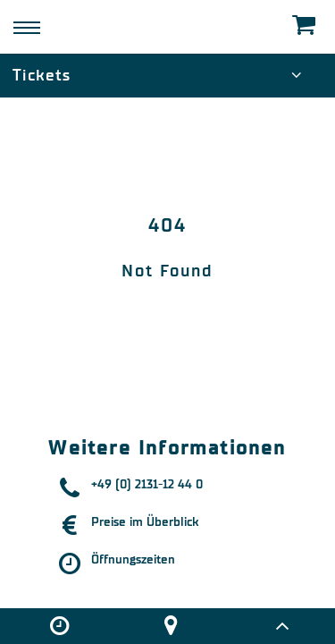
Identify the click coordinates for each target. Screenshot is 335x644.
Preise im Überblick (145, 522)
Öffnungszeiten (133, 559)
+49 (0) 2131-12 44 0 (147, 484)
